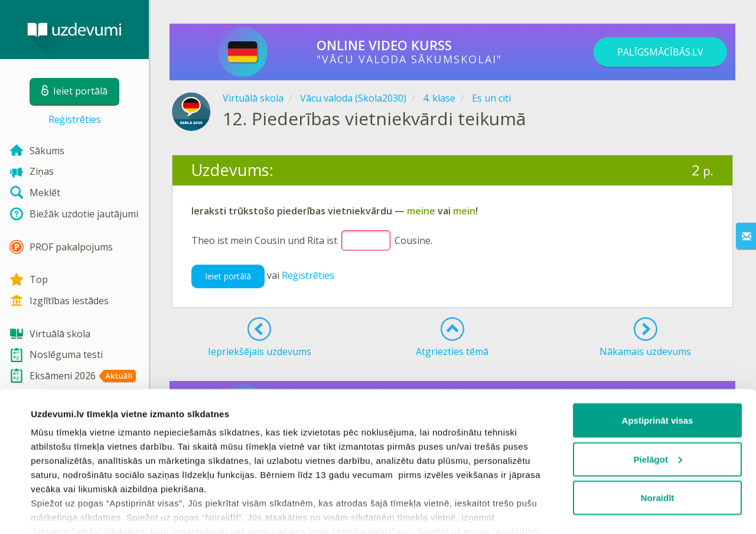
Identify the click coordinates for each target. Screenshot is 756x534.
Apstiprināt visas (658, 368)
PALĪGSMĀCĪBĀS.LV (660, 52)
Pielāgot (658, 407)
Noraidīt (658, 446)
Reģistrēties (75, 119)
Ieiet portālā (228, 276)
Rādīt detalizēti (62, 511)
